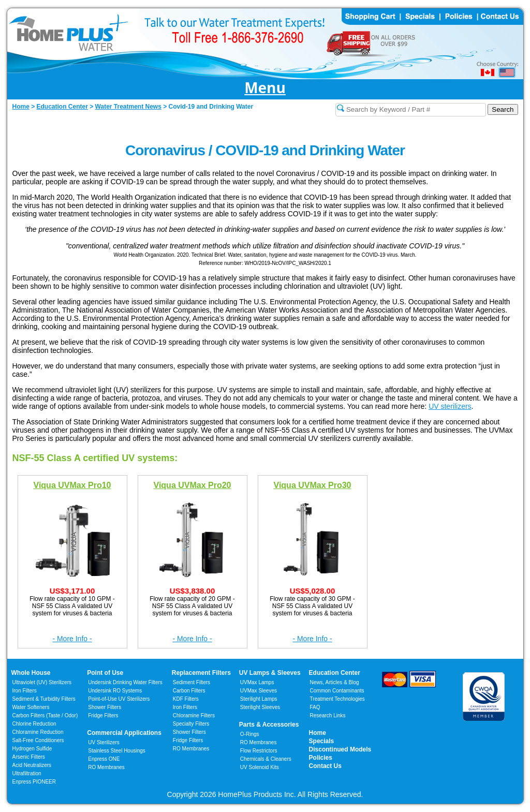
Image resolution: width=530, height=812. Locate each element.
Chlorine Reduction (34, 724)
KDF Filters (186, 699)
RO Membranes (106, 767)
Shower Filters (105, 707)
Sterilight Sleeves (260, 707)
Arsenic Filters (29, 757)
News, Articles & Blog (335, 682)
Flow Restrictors (259, 751)
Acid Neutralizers (32, 765)
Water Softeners (31, 707)
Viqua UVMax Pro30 (313, 485)
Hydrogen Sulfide (32, 749)
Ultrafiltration (27, 773)
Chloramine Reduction (38, 732)
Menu (265, 88)
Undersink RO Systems (115, 691)
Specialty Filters (191, 724)
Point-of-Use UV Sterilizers (119, 699)
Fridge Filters (103, 715)
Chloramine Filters (194, 715)
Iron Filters (25, 691)
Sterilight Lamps (259, 699)
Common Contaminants (337, 691)
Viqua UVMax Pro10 (72, 485)
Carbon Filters (45, 715)
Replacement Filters (201, 673)
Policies (321, 758)
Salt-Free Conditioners (38, 740)
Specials (322, 741)
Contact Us (325, 766)
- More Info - (72, 639)
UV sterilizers (450, 406)
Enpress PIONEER (34, 782)
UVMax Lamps (257, 682)
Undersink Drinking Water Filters (125, 682)
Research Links (328, 715)
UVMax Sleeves (259, 691)
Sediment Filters (192, 682)
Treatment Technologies (337, 699)
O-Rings (250, 734)
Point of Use (105, 673)
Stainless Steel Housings (117, 751)
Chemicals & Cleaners (266, 759)
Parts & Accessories (269, 725)
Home (318, 733)
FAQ (315, 707)
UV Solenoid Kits (260, 767)
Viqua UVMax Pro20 (193, 485)
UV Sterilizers (104, 742)
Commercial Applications (124, 733)
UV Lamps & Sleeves (270, 673)
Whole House (31, 673)
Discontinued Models (340, 749)
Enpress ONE (104, 759)
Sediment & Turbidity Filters (44, 699)
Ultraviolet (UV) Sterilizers (42, 682)
